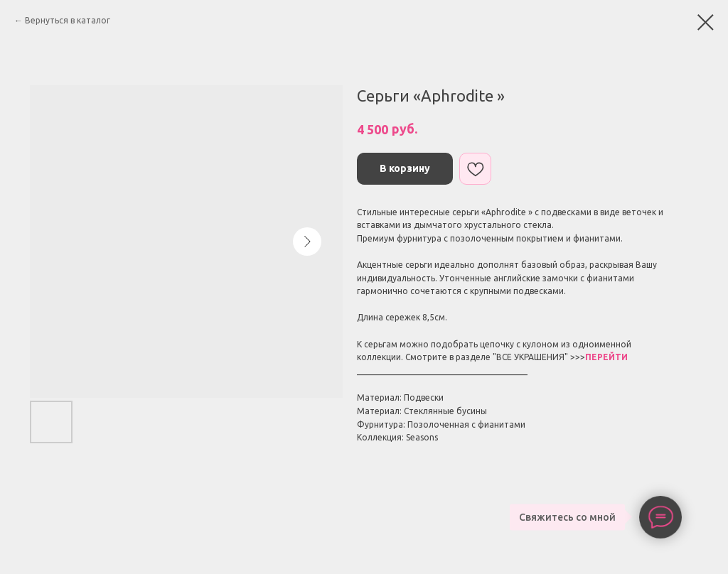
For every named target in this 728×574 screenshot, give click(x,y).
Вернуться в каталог (68, 20)
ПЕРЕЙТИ (606, 357)
